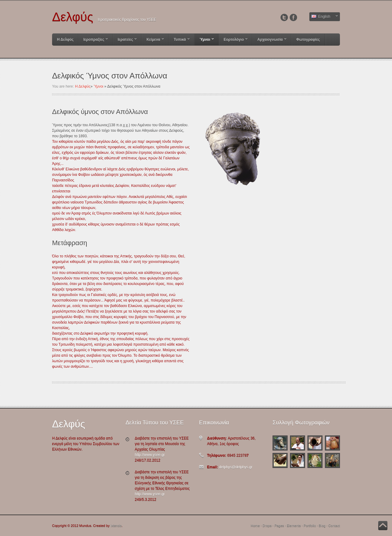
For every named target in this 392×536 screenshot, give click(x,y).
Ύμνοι (99, 86)
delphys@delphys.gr (235, 467)
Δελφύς (73, 18)
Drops (267, 526)
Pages (279, 526)
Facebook (293, 17)
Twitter (284, 17)
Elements (294, 526)
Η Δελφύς (65, 40)
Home (255, 526)
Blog (322, 526)
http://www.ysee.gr (150, 455)
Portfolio (310, 526)
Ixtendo (116, 526)
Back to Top (383, 526)
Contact (334, 526)
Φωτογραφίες (308, 40)
